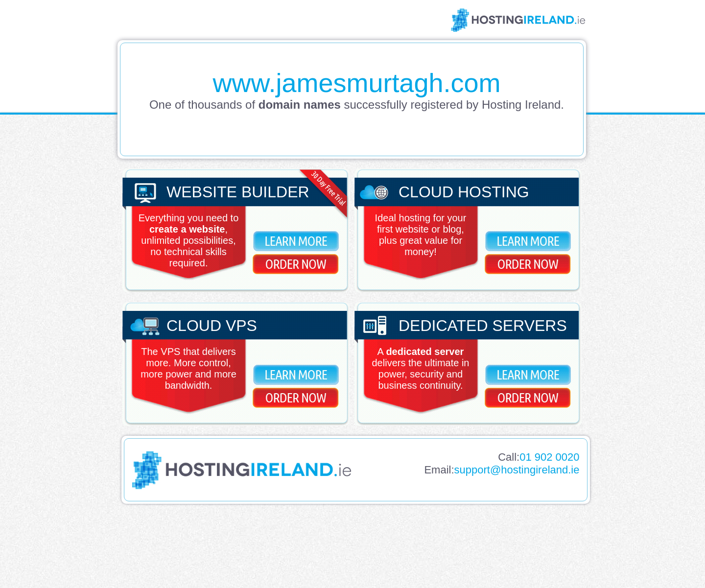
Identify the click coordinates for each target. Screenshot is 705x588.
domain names (300, 105)
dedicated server (425, 352)
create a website (187, 229)
